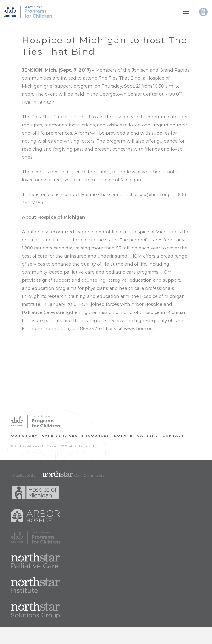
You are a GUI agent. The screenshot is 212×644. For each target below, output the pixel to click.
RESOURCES (96, 436)
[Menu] (186, 12)
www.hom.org (139, 329)
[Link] (28, 12)
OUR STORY (24, 436)
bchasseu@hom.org (147, 195)
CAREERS (148, 436)
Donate (123, 436)
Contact (173, 436)
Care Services (60, 436)
